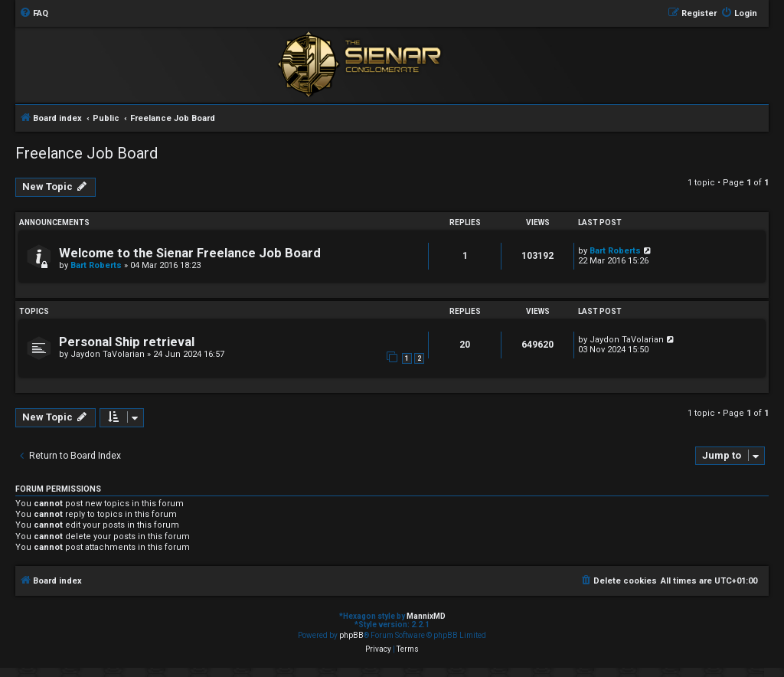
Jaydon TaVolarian (108, 354)
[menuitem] (34, 14)
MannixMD (426, 616)
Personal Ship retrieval (127, 342)
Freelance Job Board (87, 153)
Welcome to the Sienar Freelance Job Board (190, 253)
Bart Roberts (96, 265)
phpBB (351, 635)
